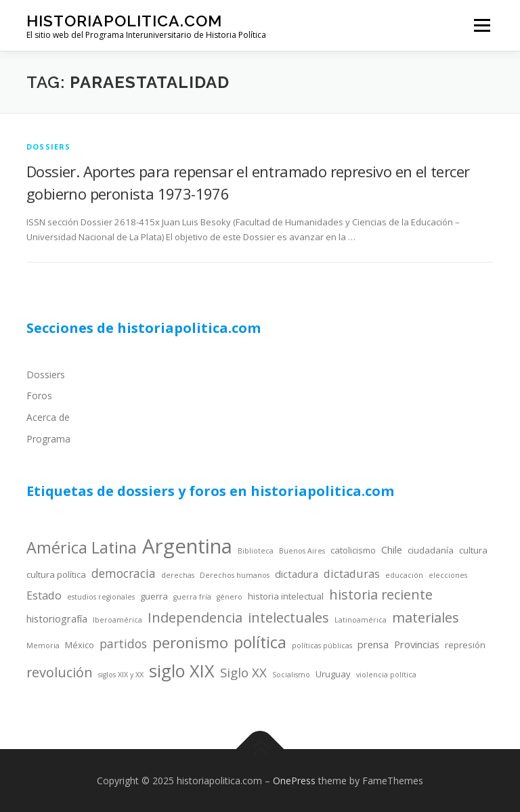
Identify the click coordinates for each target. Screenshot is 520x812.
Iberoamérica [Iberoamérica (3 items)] (117, 620)
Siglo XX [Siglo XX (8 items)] (243, 672)
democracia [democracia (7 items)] (124, 573)
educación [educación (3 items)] (404, 575)
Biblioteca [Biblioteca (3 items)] (256, 551)
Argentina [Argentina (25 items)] (187, 546)
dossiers (49, 146)
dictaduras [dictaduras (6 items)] (352, 573)
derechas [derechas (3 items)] (178, 575)
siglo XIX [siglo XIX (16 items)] (182, 671)
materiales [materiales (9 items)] (426, 617)
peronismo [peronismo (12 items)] (190, 642)
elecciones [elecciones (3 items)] (448, 575)
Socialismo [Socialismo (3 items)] (291, 675)
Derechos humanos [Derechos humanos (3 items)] (235, 575)
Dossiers (46, 375)
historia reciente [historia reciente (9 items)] (381, 594)
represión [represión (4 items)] (465, 645)
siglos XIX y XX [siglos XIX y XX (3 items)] (121, 675)
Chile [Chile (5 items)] (392, 549)
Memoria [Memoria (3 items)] (43, 646)
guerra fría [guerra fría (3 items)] (192, 597)
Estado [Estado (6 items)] (44, 595)
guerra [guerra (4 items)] (154, 596)
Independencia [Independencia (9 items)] (195, 617)
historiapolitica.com (124, 21)
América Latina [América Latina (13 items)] (82, 547)
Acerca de (48, 417)
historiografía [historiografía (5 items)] (57, 618)
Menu (482, 25)
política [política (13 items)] (260, 642)
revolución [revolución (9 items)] (60, 672)
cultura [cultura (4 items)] (473, 550)
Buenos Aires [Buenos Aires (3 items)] (302, 551)
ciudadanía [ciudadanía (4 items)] (431, 550)
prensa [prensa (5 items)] (373, 644)
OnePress (294, 781)
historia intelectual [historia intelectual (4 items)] (286, 596)
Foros (39, 396)
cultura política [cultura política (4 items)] (56, 574)
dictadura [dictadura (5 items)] (297, 574)
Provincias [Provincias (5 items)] (417, 644)
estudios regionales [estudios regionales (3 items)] (101, 597)
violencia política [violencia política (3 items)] (386, 675)
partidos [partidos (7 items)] (123, 644)
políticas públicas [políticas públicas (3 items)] (322, 646)
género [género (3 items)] (230, 597)
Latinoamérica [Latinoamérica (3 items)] (361, 620)
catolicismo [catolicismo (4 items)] (353, 550)
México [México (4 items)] (80, 645)
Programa (48, 439)
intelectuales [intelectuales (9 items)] (288, 617)
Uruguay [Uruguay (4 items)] (333, 674)
